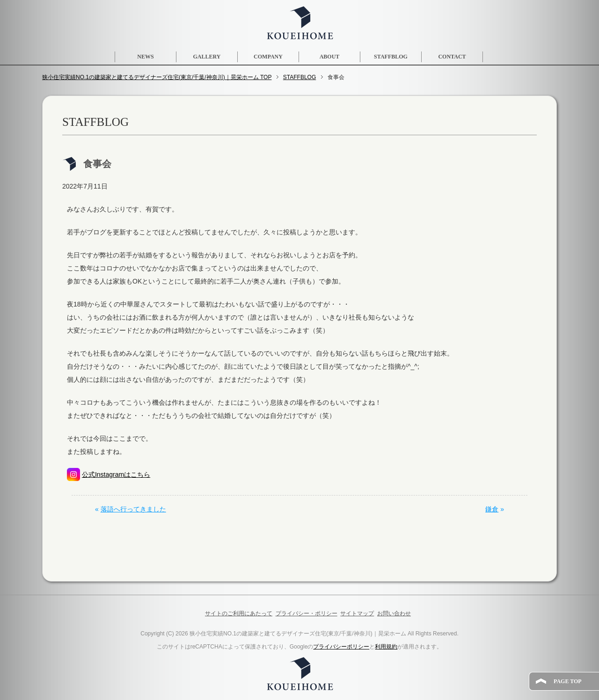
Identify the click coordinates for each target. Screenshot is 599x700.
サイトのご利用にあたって (239, 613)
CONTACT (452, 57)
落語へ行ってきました (133, 509)
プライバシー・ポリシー (307, 613)
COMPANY (268, 57)
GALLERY (207, 57)
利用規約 (386, 647)
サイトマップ (357, 613)
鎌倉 (492, 509)
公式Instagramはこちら (116, 474)
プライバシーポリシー (341, 647)
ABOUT (330, 57)
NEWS (145, 57)
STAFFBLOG (391, 57)
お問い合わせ (394, 613)
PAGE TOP (568, 681)
